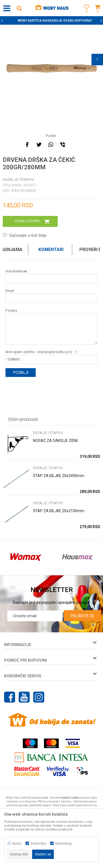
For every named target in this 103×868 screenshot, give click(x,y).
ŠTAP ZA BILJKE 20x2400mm (59, 476)
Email (10, 291)
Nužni (17, 843)
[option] (51, 21)
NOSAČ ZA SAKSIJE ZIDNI (55, 441)
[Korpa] (98, 14)
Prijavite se (83, 616)
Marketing (63, 843)
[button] (19, 8)
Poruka (11, 310)
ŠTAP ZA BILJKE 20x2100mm (59, 511)
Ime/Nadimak (16, 271)
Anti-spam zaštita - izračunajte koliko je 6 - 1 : (42, 352)
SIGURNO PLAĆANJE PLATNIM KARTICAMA (51, 21)
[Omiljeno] (85, 14)
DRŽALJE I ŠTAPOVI (18, 180)
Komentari (51, 250)
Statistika (38, 843)
